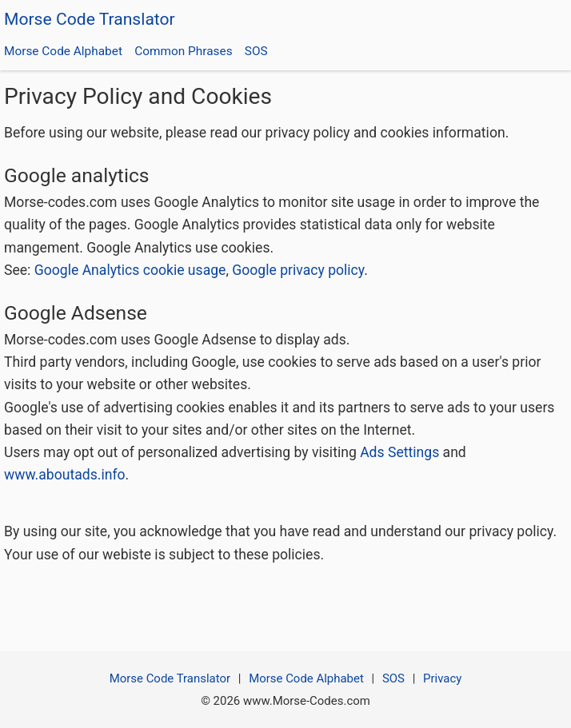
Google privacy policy (298, 270)
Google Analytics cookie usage (130, 270)
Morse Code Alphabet (63, 51)
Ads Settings (399, 452)
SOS (256, 51)
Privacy (442, 678)
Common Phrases (183, 51)
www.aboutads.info (65, 475)
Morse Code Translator (90, 19)
